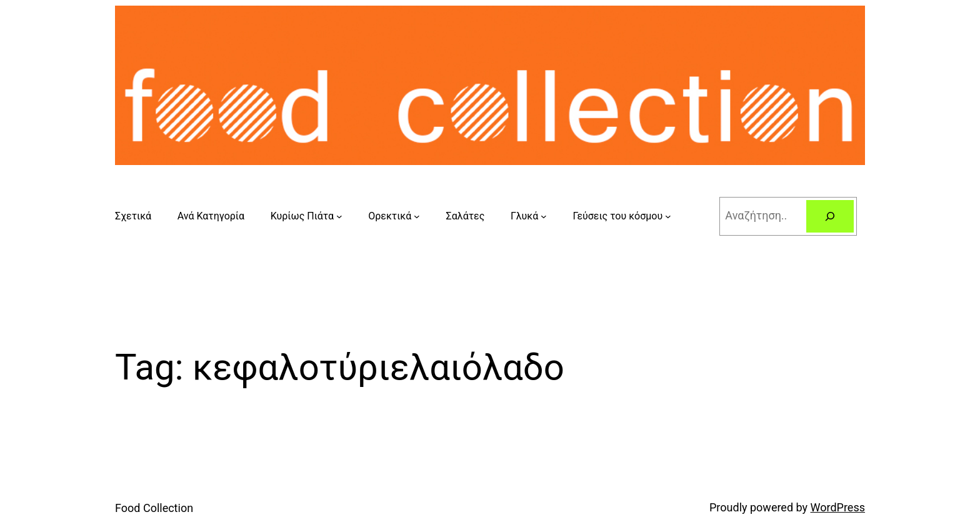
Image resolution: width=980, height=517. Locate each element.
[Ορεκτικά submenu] (417, 216)
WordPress (838, 507)
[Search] (830, 216)
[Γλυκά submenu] (544, 216)
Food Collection (154, 508)
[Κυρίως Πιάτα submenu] (339, 216)
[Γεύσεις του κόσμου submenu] (668, 216)
